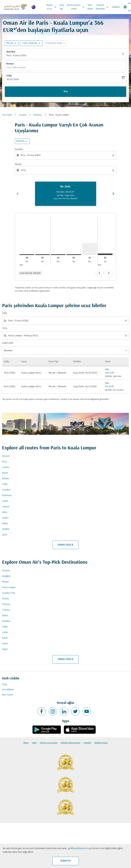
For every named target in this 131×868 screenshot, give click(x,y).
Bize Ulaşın (7, 695)
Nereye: (18, 164)
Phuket (5, 582)
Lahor (5, 632)
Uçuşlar (23, 115)
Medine (6, 529)
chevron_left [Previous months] (18, 194)
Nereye (10, 64)
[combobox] (66, 155)
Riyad (5, 473)
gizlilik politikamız (77, 848)
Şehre (34, 743)
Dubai (5, 524)
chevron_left (99, 273)
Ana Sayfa (7, 115)
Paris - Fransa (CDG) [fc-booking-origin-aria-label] (16, 56)
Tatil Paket (90, 7)
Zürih (5, 535)
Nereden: (19, 149)
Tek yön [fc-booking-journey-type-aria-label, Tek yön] (10, 43)
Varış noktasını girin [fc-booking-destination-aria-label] (16, 68)
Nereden (11, 52)
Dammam (7, 495)
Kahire (5, 518)
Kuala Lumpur (9, 587)
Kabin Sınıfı (8, 343)
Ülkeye (26, 743)
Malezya (38, 115)
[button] (31, 43)
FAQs (5, 685)
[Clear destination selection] (114, 170)
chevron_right (109, 273)
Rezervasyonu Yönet (77, 7)
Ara (65, 91)
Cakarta (6, 610)
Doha (5, 512)
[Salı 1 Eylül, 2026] (105, 254)
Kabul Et (65, 861)
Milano (6, 479)
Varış (5, 328)
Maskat (6, 456)
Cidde (5, 484)
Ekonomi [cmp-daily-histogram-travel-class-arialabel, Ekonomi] (21, 141)
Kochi (5, 638)
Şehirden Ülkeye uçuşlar (71, 743)
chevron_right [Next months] (113, 194)
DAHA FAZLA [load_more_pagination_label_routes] (65, 545)
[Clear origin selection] (114, 155)
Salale (5, 501)
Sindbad (116, 7)
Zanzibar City (9, 593)
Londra (6, 467)
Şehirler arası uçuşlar (49, 743)
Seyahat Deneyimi (103, 7)
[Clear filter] (126, 321)
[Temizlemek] (124, 54)
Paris (5, 462)
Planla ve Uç (52, 7)
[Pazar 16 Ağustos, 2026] (90, 249)
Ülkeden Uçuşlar (101, 743)
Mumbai (6, 621)
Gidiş (9, 76)
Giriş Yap (62, 7)
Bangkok (6, 576)
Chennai (6, 604)
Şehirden (87, 743)
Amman (6, 507)
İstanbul (6, 490)
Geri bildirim (8, 690)
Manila (6, 599)
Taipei (5, 649)
